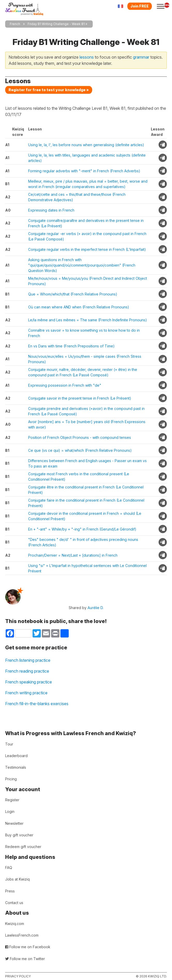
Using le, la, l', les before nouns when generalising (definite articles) (86, 145)
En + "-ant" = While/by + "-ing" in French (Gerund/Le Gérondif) (82, 529)
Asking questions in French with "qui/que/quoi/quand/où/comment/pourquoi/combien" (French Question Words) (82, 265)
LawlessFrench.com (22, 935)
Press (10, 891)
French (15, 24)
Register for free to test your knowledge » (49, 90)
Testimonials (16, 767)
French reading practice (27, 671)
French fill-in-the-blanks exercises (37, 704)
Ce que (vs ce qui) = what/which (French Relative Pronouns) (80, 450)
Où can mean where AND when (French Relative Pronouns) (79, 307)
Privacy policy (18, 976)
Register (12, 800)
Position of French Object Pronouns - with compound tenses (80, 437)
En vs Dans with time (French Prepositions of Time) (71, 346)
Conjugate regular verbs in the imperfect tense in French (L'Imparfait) (87, 249)
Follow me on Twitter (25, 959)
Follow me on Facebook (28, 947)
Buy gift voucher (19, 835)
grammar (141, 57)
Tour (9, 744)
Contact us (14, 903)
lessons (87, 57)
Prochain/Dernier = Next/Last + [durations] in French (73, 555)
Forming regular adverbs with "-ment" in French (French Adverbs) (84, 171)
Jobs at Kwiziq (17, 879)
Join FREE (140, 6)
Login (10, 811)
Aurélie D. (96, 608)
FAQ (9, 868)
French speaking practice (29, 682)
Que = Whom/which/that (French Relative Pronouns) (73, 294)
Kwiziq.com (15, 924)
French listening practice (28, 660)
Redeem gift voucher (23, 847)
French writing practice (26, 693)
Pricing (11, 779)
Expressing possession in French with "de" (65, 385)
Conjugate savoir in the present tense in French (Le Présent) (80, 398)
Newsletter (14, 823)
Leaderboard (16, 756)
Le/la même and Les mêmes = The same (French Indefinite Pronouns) (88, 320)
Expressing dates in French (51, 210)
